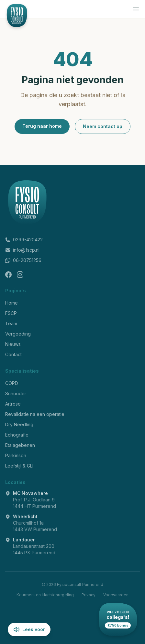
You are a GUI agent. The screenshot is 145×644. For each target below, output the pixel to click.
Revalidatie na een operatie (35, 414)
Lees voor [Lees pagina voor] (29, 629)
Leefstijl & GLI (19, 466)
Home (11, 303)
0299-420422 (24, 240)
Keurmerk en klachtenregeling (45, 595)
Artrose (13, 404)
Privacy (89, 595)
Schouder (16, 393)
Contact (13, 354)
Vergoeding (18, 334)
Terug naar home (42, 126)
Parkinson (16, 455)
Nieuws (13, 344)
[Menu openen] (136, 9)
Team (11, 323)
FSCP (11, 313)
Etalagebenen (20, 445)
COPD (12, 383)
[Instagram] (20, 275)
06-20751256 (23, 260)
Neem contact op (103, 126)
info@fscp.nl (22, 250)
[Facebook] (8, 275)
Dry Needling (19, 424)
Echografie (17, 435)
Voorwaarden (116, 595)
